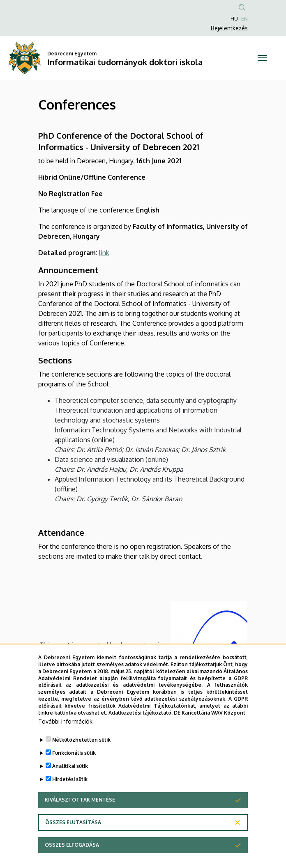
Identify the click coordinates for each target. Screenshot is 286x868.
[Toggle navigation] (262, 58)
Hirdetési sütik (70, 800)
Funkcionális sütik (74, 773)
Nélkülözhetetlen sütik (81, 760)
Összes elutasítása (73, 843)
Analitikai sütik (70, 787)
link (104, 253)
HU (234, 19)
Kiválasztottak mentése (80, 820)
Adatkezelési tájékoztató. (141, 733)
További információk (65, 742)
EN (244, 19)
